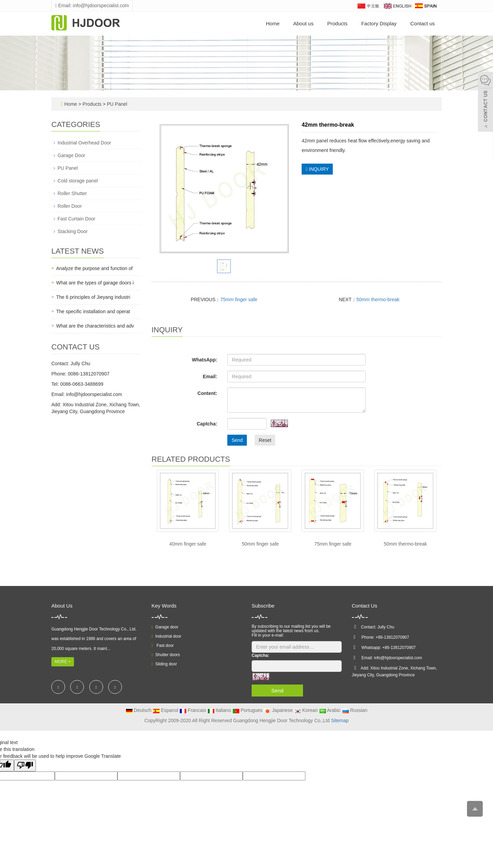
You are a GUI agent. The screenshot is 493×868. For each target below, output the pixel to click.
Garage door (165, 627)
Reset (265, 440)
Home (273, 23)
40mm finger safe (188, 544)
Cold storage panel (78, 181)
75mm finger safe (239, 299)
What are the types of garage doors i (95, 283)
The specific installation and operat (93, 311)
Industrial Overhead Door (84, 143)
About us (304, 23)
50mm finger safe (260, 544)
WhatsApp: (204, 360)
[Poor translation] (25, 765)
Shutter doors (166, 655)
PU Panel (116, 104)
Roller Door (70, 206)
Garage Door (71, 155)
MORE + (63, 662)
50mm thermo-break (378, 299)
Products (337, 23)
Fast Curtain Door (76, 219)
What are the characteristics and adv (95, 326)
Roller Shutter (72, 193)
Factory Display (379, 23)
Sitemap (340, 720)
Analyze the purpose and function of (94, 268)
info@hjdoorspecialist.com (94, 394)
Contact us (422, 23)
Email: (210, 376)
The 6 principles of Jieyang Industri (93, 297)
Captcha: (207, 424)
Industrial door (167, 636)
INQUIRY (317, 169)
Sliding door (164, 664)
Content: (207, 393)
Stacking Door (73, 231)
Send (237, 440)
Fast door (163, 646)
